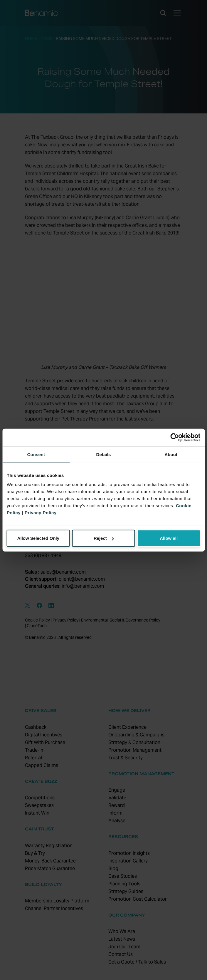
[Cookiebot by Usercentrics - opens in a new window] (175, 437)
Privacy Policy (41, 513)
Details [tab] (104, 454)
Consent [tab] (36, 454)
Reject (104, 538)
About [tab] (171, 454)
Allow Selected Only (38, 538)
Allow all (169, 538)
